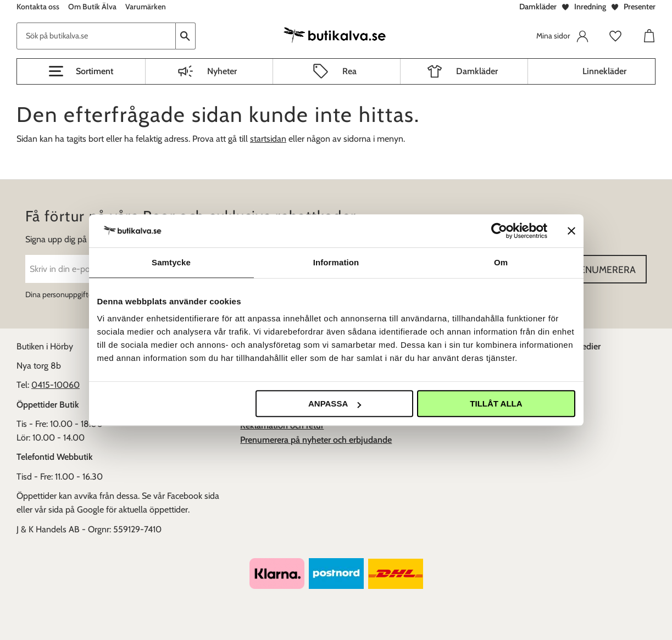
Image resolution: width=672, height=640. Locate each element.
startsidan (268, 139)
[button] (81, 71)
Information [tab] (336, 262)
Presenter (640, 7)
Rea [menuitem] (349, 71)
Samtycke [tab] (171, 262)
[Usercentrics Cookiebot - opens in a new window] (499, 231)
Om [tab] (501, 262)
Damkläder (538, 7)
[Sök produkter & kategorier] (96, 36)
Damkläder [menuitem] (477, 71)
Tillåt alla (496, 404)
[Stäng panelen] (571, 231)
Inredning (590, 7)
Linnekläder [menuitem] (604, 71)
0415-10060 (55, 385)
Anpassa (335, 404)
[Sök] (186, 36)
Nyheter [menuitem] (222, 71)
